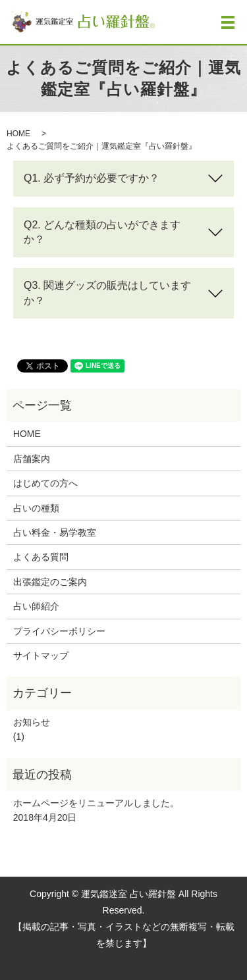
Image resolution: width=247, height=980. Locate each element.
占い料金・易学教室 (55, 532)
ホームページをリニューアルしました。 (96, 803)
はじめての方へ (45, 483)
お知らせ (32, 722)
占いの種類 (36, 508)
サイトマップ (41, 656)
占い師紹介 (36, 606)
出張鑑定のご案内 (50, 582)
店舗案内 (32, 459)
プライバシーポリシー (59, 631)
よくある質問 (41, 557)
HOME (18, 134)
